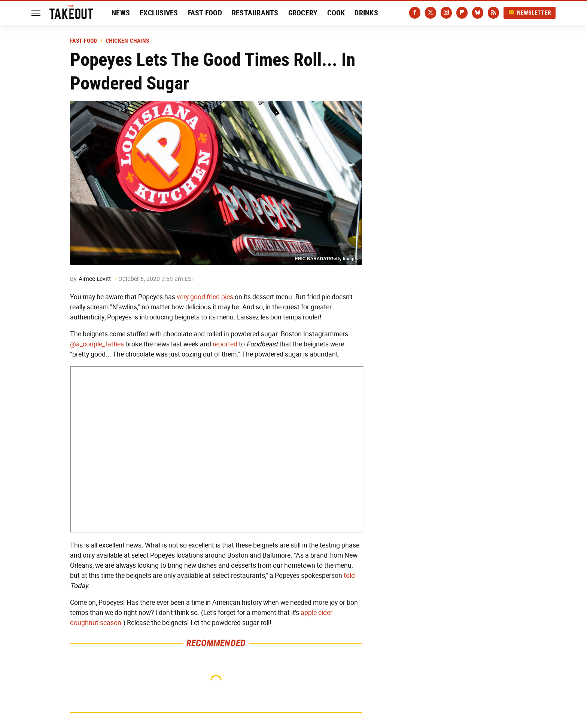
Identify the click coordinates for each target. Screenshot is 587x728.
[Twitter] (431, 13)
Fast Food (205, 13)
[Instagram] (446, 13)
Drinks (366, 13)
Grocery (303, 13)
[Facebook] (415, 13)
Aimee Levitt (95, 279)
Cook (336, 13)
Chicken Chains (127, 41)
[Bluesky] (478, 13)
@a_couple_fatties (97, 344)
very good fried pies (205, 297)
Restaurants (255, 13)
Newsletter (530, 13)
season (111, 623)
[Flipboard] (462, 13)
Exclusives (159, 13)
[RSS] (493, 13)
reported (225, 344)
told (349, 576)
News (121, 13)
